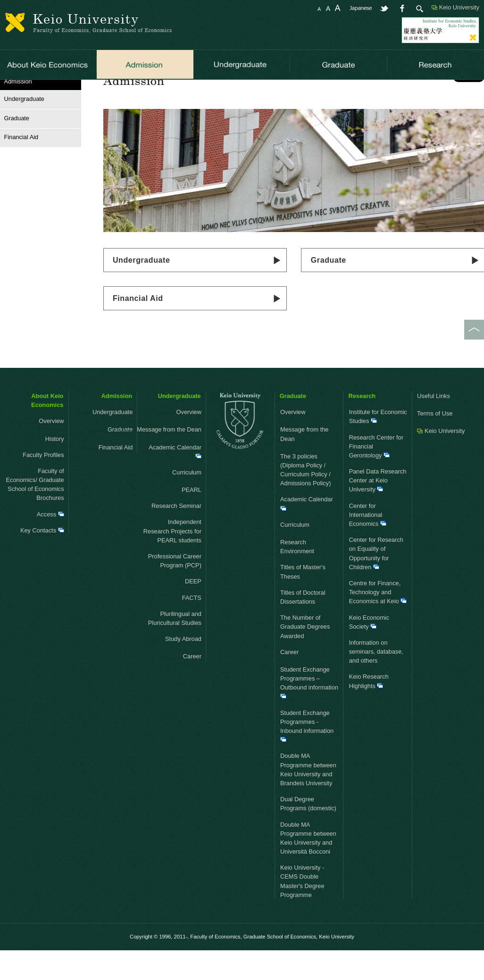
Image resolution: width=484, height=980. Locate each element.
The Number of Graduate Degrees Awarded (305, 657)
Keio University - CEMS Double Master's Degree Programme (302, 912)
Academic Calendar (175, 481)
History (55, 469)
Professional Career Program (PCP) (175, 591)
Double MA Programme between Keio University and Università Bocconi (308, 868)
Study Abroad (173, 669)
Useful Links (434, 426)
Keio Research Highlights (369, 712)
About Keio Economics (47, 431)
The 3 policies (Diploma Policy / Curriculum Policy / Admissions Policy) (305, 500)
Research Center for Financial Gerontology (376, 477)
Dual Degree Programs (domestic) (308, 834)
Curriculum (176, 502)
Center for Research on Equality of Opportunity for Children (376, 584)
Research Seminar (176, 536)
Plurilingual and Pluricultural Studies (175, 648)
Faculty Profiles (43, 485)
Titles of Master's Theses (303, 602)
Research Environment (297, 577)
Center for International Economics (368, 545)
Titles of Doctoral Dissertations (303, 627)
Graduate (15, 148)
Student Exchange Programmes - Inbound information (307, 756)
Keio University (459, 7)
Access (50, 544)
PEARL (192, 520)
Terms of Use (435, 444)
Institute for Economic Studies (378, 447)
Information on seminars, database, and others (376, 682)
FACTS (192, 628)
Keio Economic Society (369, 652)
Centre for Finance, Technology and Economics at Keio (378, 622)
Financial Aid (138, 328)
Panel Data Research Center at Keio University (378, 511)
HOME (9, 92)
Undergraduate (142, 290)
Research (362, 426)
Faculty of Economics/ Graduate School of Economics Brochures (35, 515)
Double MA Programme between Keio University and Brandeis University (308, 800)
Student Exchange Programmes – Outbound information (309, 713)
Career (182, 687)
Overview (36, 452)
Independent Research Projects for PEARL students (172, 561)
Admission (117, 426)
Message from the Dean (172, 460)
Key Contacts (42, 561)
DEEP (193, 612)
